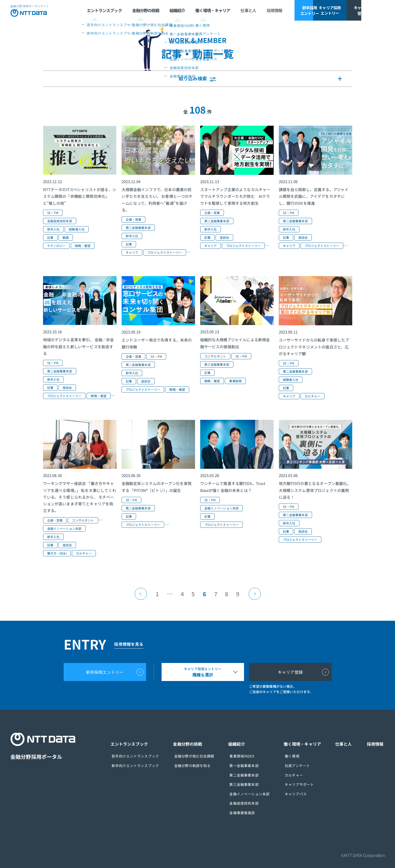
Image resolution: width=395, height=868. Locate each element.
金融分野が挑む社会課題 (202, 756)
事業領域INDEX (248, 756)
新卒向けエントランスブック (146, 765)
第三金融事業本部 (250, 784)
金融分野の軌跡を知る (200, 765)
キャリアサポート (303, 784)
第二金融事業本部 (250, 775)
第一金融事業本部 (250, 765)
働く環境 (295, 756)
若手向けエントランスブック (146, 756)
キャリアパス (299, 793)
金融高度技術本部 (250, 802)
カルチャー (297, 775)
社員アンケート (301, 765)
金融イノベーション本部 (255, 793)
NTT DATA (31, 10)
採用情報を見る (131, 644)
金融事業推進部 (248, 812)
